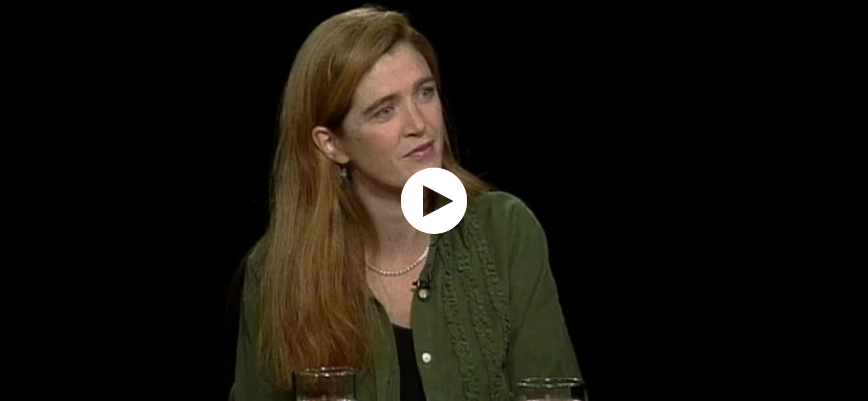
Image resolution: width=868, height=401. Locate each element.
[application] (434, 201)
